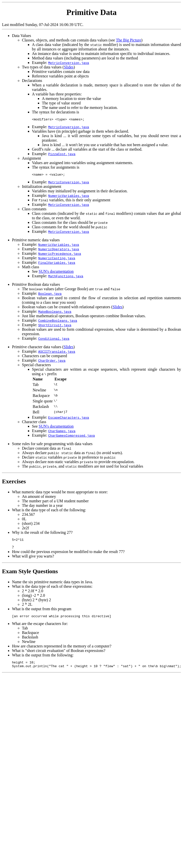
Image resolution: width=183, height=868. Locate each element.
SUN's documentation (56, 273)
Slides (69, 67)
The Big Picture (129, 40)
